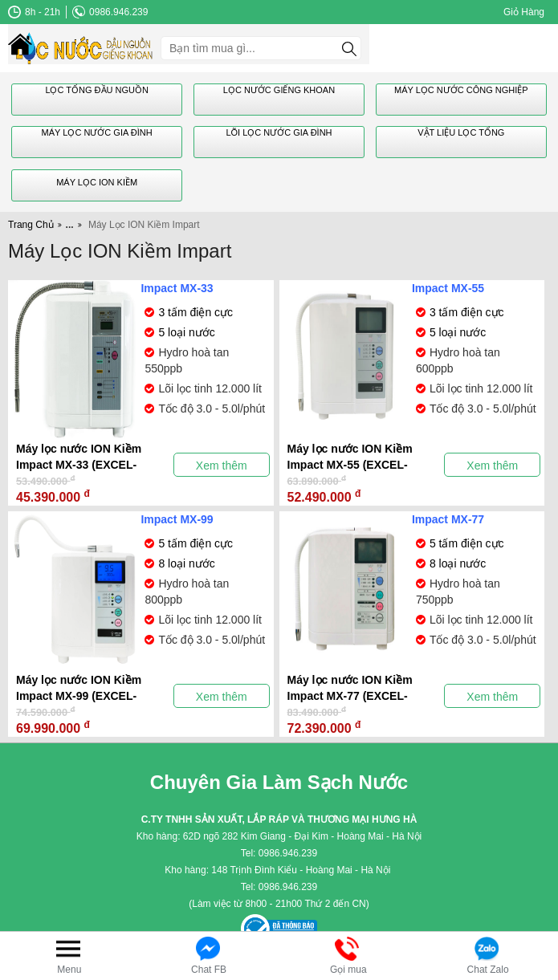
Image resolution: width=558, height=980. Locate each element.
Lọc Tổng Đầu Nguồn (97, 90)
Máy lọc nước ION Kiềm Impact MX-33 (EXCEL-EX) (79, 457)
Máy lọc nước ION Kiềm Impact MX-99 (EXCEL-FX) (79, 689)
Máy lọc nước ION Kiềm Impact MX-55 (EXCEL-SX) (350, 457)
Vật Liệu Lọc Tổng (461, 132)
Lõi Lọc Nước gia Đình (279, 132)
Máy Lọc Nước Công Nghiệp (461, 90)
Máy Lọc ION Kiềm (97, 182)
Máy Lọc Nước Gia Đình (97, 132)
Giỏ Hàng (524, 12)
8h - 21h (34, 12)
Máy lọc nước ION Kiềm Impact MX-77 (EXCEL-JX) (350, 689)
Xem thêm (222, 466)
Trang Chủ (31, 225)
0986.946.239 (110, 12)
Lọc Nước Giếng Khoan (279, 90)
